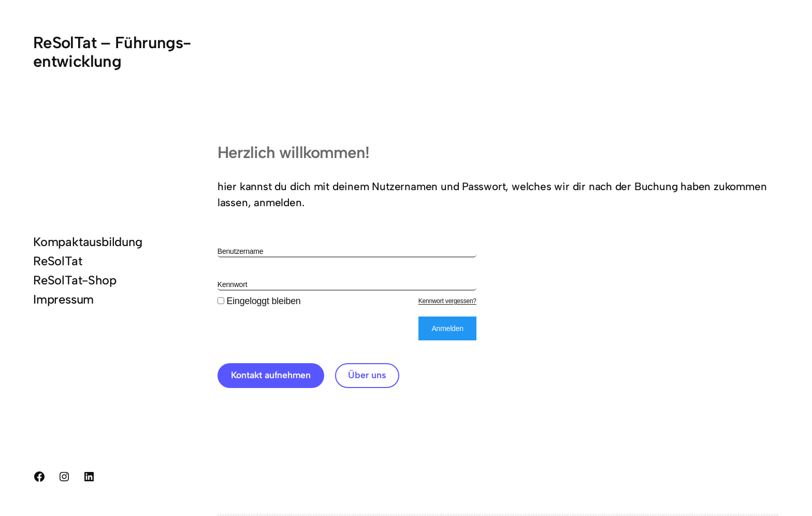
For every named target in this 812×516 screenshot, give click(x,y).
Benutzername (241, 251)
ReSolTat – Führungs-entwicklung (112, 52)
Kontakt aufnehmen (271, 375)
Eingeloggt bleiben (259, 301)
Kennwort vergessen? (447, 301)
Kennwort (233, 284)
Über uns (367, 375)
